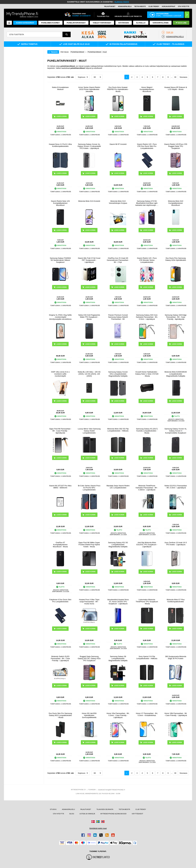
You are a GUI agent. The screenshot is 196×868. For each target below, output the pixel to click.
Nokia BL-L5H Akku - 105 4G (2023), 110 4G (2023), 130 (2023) (89, 374)
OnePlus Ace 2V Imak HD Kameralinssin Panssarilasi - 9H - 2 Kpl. (118, 260)
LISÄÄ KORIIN (90, 116)
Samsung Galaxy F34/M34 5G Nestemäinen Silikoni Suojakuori (60, 260)
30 (175, 77)
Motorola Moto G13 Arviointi (89, 201)
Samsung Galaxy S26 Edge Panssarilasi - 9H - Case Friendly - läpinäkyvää (176, 317)
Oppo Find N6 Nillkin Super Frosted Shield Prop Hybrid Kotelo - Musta (89, 545)
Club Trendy (154, 6)
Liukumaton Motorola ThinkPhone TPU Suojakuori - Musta (147, 602)
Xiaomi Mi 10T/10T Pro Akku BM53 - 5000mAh (60, 487)
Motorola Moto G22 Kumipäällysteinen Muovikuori (176, 203)
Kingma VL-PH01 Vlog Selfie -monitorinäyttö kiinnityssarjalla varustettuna (60, 317)
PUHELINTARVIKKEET (76, 23)
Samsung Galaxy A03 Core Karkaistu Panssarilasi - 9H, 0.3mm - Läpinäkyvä (147, 317)
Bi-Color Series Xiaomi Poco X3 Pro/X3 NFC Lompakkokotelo (89, 488)
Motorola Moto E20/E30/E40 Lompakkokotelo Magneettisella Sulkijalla (176, 374)
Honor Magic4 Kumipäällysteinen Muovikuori (147, 89)
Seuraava (183, 77)
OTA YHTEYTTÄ (184, 6)
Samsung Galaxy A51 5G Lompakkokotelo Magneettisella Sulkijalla (118, 545)
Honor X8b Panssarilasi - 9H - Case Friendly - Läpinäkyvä (176, 714)
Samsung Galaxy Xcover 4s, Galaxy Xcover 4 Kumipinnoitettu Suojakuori (176, 431)
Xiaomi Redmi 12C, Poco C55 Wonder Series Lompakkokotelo (147, 260)
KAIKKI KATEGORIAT (25, 23)
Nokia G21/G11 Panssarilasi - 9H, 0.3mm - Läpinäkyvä (176, 487)
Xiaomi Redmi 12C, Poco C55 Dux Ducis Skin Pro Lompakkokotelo (147, 146)
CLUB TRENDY (141, 809)
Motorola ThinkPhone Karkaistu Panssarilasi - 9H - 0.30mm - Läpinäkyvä (147, 488)
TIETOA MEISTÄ (140, 6)
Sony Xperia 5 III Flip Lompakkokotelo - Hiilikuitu (147, 657)
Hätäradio (124, 23)
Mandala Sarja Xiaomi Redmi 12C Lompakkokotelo (118, 487)
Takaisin (54, 52)
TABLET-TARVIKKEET (102, 23)
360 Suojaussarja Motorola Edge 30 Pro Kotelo (176, 657)
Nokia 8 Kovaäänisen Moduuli (60, 88)
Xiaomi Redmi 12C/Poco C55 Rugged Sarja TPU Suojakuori (176, 146)
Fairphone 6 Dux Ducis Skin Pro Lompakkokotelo (60, 601)
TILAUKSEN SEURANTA (105, 809)
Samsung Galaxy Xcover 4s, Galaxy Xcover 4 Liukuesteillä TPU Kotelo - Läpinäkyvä (89, 146)
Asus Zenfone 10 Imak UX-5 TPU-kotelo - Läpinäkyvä (176, 544)
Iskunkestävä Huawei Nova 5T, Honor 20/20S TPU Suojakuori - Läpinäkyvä (118, 602)
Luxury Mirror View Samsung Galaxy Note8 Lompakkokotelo (89, 431)
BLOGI (72, 814)
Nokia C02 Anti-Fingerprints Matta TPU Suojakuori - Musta (89, 317)
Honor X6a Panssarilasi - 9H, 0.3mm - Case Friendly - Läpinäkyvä (118, 715)
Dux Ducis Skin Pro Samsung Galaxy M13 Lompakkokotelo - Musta (60, 715)
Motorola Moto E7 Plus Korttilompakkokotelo (176, 601)
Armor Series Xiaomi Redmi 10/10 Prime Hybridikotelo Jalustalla (89, 89)
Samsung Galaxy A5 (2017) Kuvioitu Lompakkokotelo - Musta (147, 431)
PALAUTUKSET (110, 6)
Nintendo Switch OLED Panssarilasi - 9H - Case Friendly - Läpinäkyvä (60, 658)
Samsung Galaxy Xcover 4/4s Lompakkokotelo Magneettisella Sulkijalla (118, 374)
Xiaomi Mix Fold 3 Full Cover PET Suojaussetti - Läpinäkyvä (89, 260)
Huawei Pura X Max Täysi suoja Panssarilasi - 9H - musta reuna (89, 602)
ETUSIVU (53, 809)
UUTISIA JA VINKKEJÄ (87, 814)
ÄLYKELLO (141, 23)
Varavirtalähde (161, 23)
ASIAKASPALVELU (125, 6)
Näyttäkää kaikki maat (98, 828)
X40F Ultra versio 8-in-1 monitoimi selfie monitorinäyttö (60, 374)
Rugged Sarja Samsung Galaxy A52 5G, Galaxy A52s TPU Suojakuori (89, 658)
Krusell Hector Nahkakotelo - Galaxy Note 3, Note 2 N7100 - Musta (147, 374)
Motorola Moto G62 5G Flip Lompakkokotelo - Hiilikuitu (118, 430)
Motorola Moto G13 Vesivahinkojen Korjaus (118, 202)
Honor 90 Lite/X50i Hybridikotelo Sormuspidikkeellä (89, 715)
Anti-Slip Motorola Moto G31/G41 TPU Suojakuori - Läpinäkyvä (147, 545)
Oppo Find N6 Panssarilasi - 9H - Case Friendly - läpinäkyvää (60, 431)
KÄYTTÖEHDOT (138, 814)
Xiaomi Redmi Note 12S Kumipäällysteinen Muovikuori (60, 203)
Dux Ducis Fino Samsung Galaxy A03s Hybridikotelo (176, 259)
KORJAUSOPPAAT (169, 6)
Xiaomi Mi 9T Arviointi (118, 144)
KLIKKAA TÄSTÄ (122, 2)
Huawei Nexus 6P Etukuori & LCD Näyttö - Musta (176, 88)
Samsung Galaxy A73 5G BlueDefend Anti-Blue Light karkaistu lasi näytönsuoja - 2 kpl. (147, 203)
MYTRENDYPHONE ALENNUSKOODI (113, 814)
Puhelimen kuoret (50, 23)
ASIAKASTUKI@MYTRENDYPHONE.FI (112, 790)
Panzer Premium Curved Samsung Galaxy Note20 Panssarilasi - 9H (118, 317)
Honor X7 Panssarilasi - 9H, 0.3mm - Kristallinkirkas (147, 714)
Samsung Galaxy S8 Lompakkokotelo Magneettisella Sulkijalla (118, 658)
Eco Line (181, 23)
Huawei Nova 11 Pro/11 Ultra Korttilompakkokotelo (60, 145)
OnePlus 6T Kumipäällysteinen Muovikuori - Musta (60, 545)
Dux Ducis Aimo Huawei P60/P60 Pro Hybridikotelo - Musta (118, 89)
